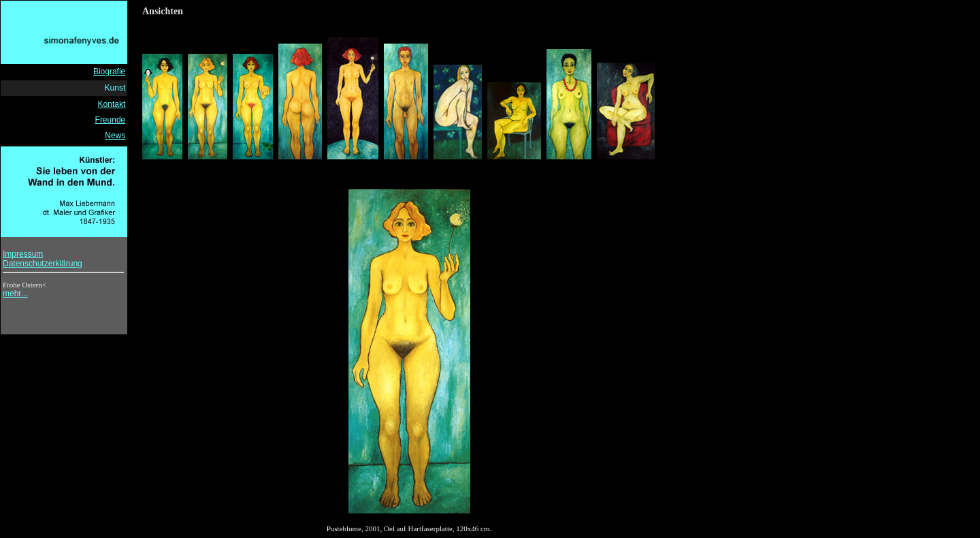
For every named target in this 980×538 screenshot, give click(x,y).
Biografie (109, 72)
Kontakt (112, 104)
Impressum (23, 254)
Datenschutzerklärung (43, 264)
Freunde (111, 120)
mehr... (15, 294)
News (115, 136)
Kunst (115, 88)
